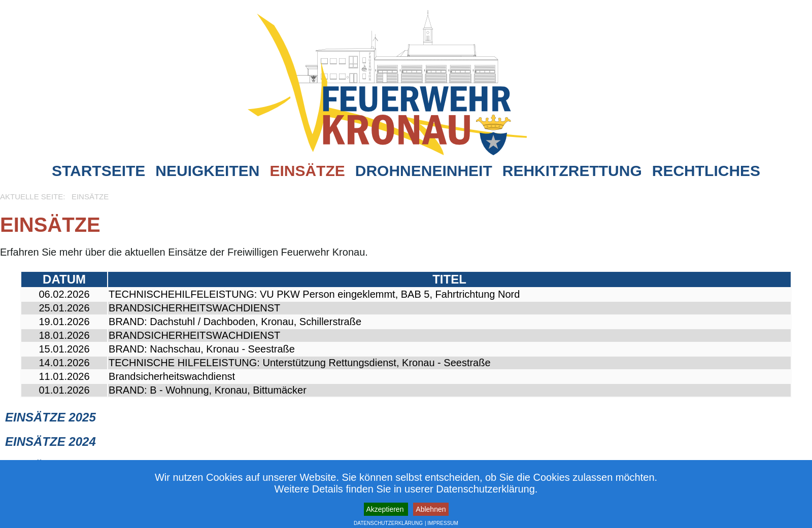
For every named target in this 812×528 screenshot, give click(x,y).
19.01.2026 (64, 322)
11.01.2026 (64, 376)
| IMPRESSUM (442, 523)
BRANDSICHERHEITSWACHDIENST (194, 308)
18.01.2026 (64, 335)
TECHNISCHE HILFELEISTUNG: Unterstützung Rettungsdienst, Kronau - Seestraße (300, 363)
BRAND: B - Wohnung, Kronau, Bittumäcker (208, 390)
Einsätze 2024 (50, 442)
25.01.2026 (64, 308)
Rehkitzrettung (572, 171)
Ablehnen (431, 509)
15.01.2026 (64, 349)
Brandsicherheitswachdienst (172, 376)
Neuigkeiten (207, 171)
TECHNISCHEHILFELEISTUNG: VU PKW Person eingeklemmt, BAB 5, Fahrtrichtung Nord (314, 294)
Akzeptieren (386, 509)
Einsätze (307, 171)
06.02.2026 (64, 294)
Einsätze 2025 (50, 417)
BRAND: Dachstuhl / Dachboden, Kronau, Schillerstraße (235, 322)
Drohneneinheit (424, 171)
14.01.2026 (64, 363)
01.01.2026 (64, 390)
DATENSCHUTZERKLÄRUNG (388, 523)
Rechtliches (706, 171)
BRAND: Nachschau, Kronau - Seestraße (202, 349)
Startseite (98, 171)
